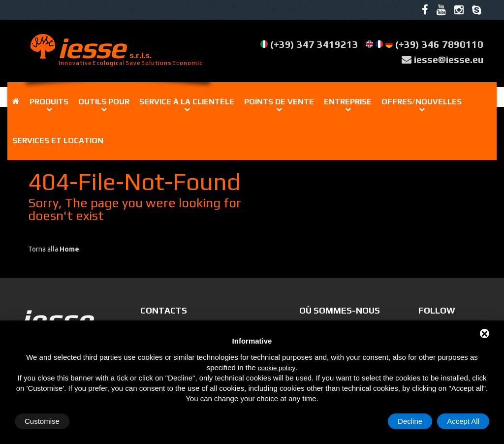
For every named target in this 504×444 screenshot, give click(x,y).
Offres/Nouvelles (422, 102)
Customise (42, 421)
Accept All (463, 421)
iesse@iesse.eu (449, 59)
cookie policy (277, 368)
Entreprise (348, 102)
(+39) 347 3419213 (314, 44)
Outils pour (104, 102)
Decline (410, 421)
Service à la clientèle (187, 102)
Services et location (58, 141)
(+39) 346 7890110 (439, 44)
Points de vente (279, 102)
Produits (49, 102)
